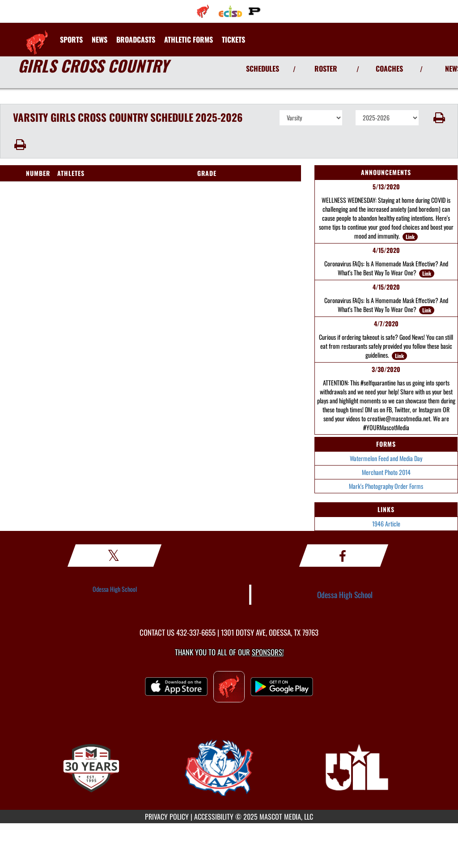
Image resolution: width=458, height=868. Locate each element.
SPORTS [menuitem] (71, 39)
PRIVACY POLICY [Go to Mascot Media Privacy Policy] (167, 817)
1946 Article (386, 524)
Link (410, 237)
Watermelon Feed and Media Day (386, 458)
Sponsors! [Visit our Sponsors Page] (268, 652)
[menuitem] (203, 11)
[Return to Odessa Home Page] (37, 34)
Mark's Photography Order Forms (386, 486)
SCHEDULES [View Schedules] (263, 68)
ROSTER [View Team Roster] (326, 68)
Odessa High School (115, 589)
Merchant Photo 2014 (386, 472)
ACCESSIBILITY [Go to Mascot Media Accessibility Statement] (214, 817)
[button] (439, 118)
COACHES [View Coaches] (389, 68)
